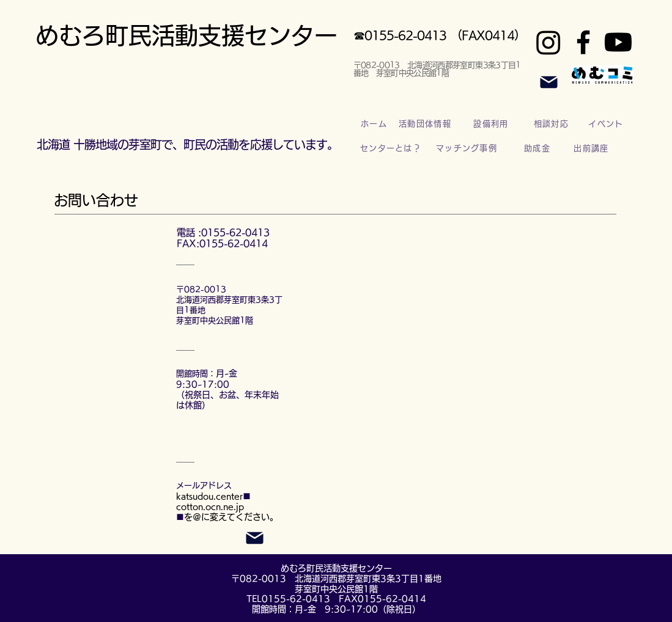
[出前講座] (593, 148)
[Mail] (549, 82)
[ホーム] (375, 124)
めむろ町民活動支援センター (186, 35)
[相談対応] (553, 124)
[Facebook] (583, 42)
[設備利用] (493, 124)
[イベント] (607, 124)
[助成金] (539, 148)
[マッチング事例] (468, 148)
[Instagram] (548, 42)
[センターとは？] (392, 148)
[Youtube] (618, 42)
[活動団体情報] (426, 124)
